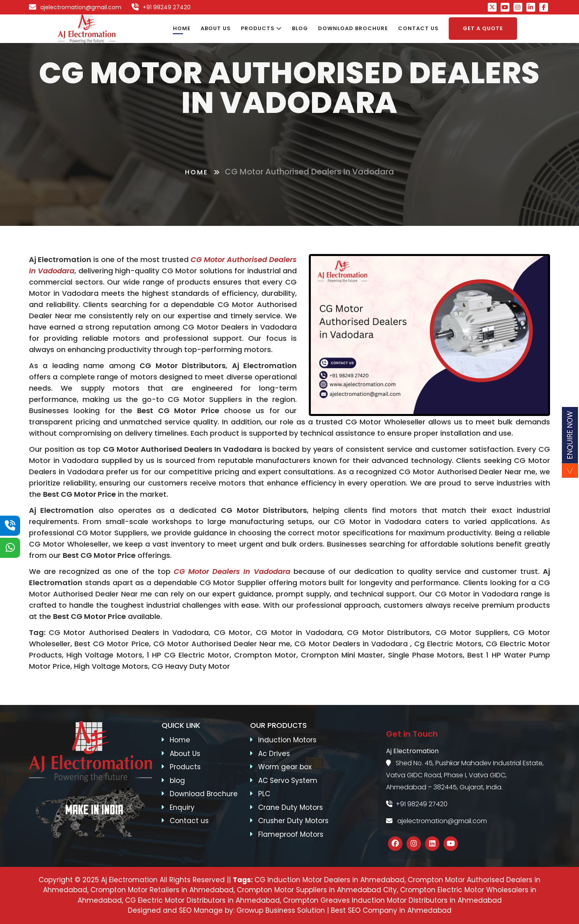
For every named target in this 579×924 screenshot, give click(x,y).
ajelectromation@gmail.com (436, 821)
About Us (185, 754)
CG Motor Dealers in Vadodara (232, 571)
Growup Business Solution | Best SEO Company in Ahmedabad (344, 910)
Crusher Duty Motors (293, 821)
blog (177, 781)
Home (197, 172)
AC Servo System (288, 781)
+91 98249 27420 (417, 804)
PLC (264, 794)
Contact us (189, 821)
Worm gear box (285, 767)
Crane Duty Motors (291, 807)
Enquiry (182, 807)
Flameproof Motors (291, 834)
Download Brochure (204, 794)
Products (185, 767)
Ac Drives (274, 754)
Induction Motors (287, 740)
